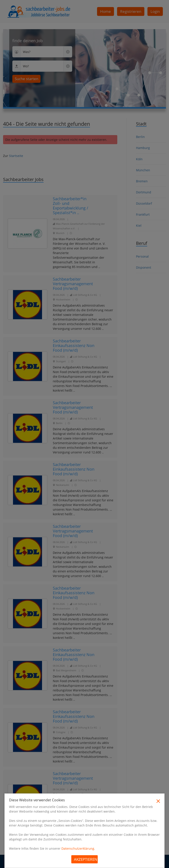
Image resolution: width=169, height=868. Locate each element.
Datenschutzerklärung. (78, 848)
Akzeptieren (86, 859)
